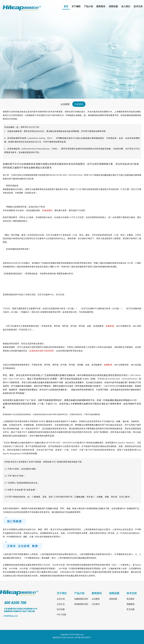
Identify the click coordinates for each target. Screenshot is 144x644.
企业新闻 (65, 104)
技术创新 (61, 609)
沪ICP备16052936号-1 (83, 637)
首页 (66, 6)
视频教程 (130, 604)
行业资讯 (79, 104)
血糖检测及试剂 (81, 599)
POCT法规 (61, 614)
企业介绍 (61, 599)
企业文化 (61, 604)
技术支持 (138, 6)
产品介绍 (88, 6)
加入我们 (126, 6)
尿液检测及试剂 (81, 604)
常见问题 (130, 609)
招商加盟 (113, 6)
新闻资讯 (101, 6)
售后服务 (130, 599)
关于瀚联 (76, 6)
